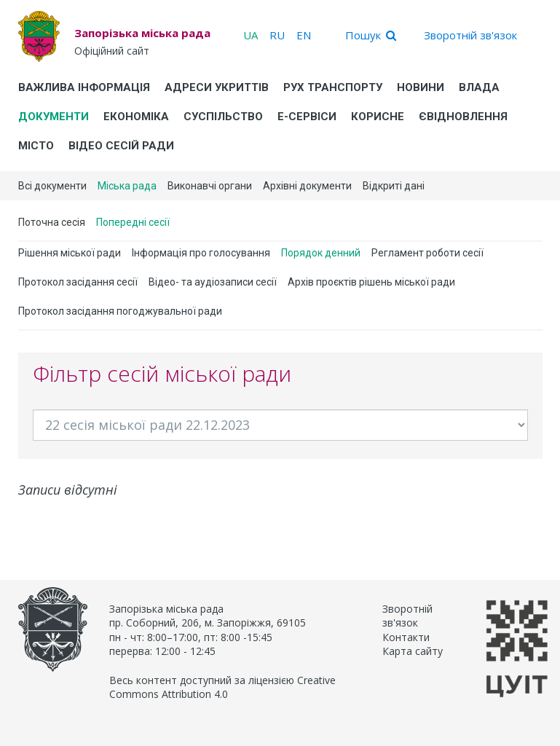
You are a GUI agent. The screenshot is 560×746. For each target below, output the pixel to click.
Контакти (406, 637)
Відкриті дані (394, 186)
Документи (54, 117)
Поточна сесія (52, 222)
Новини (421, 87)
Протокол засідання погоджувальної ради (120, 311)
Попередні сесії (133, 222)
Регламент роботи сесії (427, 253)
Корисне (378, 117)
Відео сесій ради (121, 146)
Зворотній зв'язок (470, 35)
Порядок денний (321, 253)
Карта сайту (413, 651)
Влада (479, 87)
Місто (36, 146)
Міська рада (127, 186)
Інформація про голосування (201, 253)
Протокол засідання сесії (78, 282)
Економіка (136, 117)
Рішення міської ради (70, 253)
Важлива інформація (84, 87)
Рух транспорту (333, 87)
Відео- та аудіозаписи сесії (213, 282)
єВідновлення (463, 117)
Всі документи (52, 186)
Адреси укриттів (217, 87)
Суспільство (223, 117)
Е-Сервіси (307, 117)
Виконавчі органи (210, 186)
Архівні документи (307, 186)
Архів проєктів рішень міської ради (371, 282)
